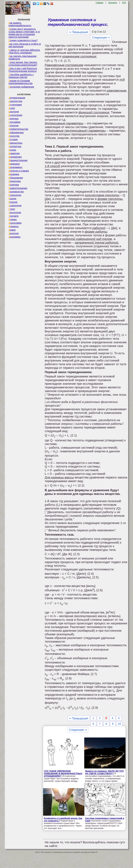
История (13, 139)
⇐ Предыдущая (79, 32)
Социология (15, 206)
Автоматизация (17, 98)
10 (119, 724)
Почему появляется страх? (23, 40)
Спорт (12, 209)
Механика (14, 174)
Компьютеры (16, 143)
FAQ (124, 3)
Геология (14, 126)
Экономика (15, 237)
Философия (15, 223)
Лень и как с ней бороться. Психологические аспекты (23, 70)
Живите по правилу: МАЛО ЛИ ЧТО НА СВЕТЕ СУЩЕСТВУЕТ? (104, 772)
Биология (14, 112)
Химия (12, 230)
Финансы (14, 226)
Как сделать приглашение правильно (23, 57)
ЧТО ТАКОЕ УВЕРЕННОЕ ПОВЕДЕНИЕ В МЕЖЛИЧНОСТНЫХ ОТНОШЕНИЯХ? (63, 774)
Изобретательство (18, 129)
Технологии (15, 212)
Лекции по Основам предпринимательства (21, 82)
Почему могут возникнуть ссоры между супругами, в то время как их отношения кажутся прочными (24, 33)
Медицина (14, 164)
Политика (14, 185)
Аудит (12, 108)
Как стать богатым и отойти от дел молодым (25, 45)
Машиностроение (18, 160)
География (15, 122)
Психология (15, 195)
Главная (100, 3)
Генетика (14, 119)
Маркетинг (14, 153)
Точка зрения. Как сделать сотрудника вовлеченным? (23, 64)
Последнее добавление (21, 87)
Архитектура (15, 101)
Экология (14, 233)
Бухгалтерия (15, 115)
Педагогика (15, 181)
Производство (16, 192)
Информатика (16, 132)
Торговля (14, 216)
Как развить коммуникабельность (20, 24)
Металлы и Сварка (19, 171)
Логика (12, 150)
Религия (13, 202)
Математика (15, 157)
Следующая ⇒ (101, 38)
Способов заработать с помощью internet (21, 76)
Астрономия (15, 105)
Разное (13, 199)
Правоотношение (18, 188)
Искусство (14, 136)
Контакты (113, 3)
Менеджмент (16, 167)
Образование (16, 178)
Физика (13, 219)
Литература (15, 146)
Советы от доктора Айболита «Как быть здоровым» (24, 51)
